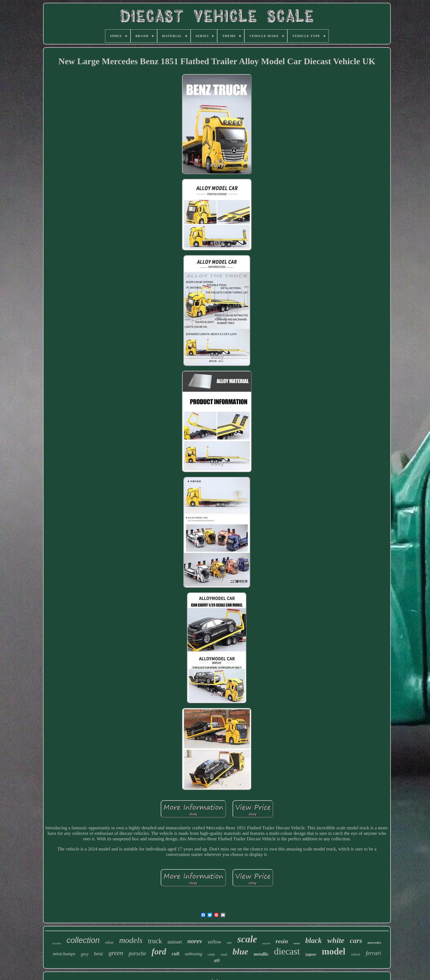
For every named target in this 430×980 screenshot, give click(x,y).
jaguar (311, 954)
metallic (261, 954)
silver (109, 943)
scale (247, 939)
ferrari (373, 953)
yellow (214, 942)
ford (159, 952)
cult (176, 954)
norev (195, 941)
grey (85, 954)
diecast (287, 951)
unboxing (193, 954)
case (211, 954)
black (313, 940)
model (333, 951)
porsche (137, 953)
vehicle (355, 954)
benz (99, 954)
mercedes (374, 943)
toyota (266, 943)
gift (217, 960)
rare (229, 943)
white (336, 940)
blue (240, 951)
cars (356, 941)
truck (155, 941)
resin (282, 941)
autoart (175, 942)
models (131, 940)
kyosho (57, 943)
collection (83, 940)
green (116, 953)
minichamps (64, 954)
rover (297, 943)
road (224, 954)
